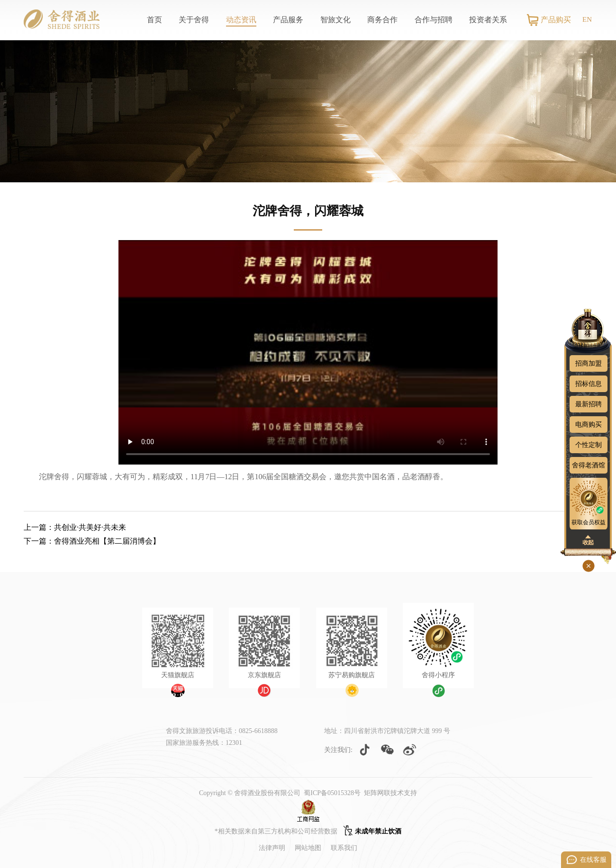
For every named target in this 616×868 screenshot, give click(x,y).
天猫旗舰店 (178, 675)
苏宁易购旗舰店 (352, 675)
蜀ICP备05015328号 (332, 793)
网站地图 (308, 848)
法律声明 (272, 848)
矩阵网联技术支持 (390, 793)
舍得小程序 (438, 675)
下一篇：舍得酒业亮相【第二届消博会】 (92, 541)
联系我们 (344, 848)
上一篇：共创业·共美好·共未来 (75, 527)
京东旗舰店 (264, 675)
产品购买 (556, 20)
